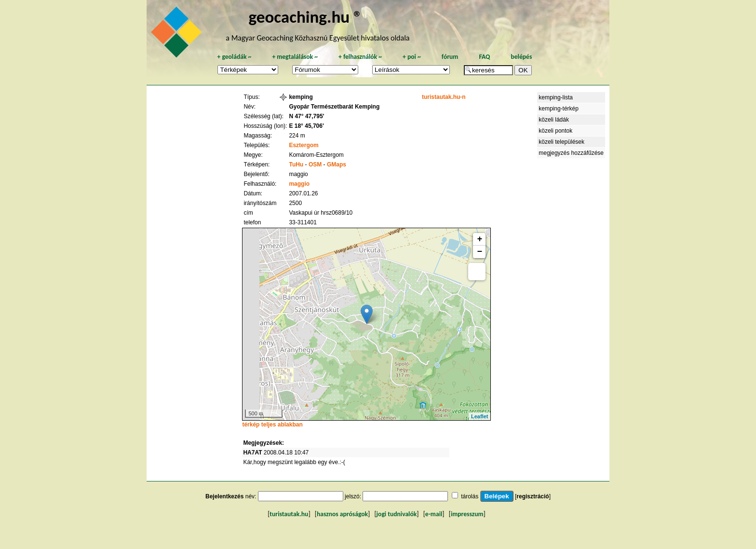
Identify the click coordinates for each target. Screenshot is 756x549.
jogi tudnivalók (397, 514)
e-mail (434, 514)
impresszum (467, 514)
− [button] (480, 252)
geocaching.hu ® (305, 17)
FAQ (484, 57)
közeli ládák (554, 120)
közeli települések (561, 142)
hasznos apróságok (342, 514)
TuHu (296, 165)
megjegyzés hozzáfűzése (571, 153)
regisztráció (533, 496)
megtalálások (295, 57)
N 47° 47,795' (306, 116)
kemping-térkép (559, 109)
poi (412, 57)
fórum (450, 57)
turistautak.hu (289, 514)
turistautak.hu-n (444, 97)
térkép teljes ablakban (272, 425)
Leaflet (479, 416)
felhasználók (360, 57)
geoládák (234, 57)
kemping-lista (556, 97)
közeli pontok (555, 131)
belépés (521, 57)
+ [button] (480, 239)
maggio (299, 184)
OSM (315, 165)
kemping (301, 97)
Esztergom (304, 145)
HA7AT (252, 453)
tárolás (470, 496)
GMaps (337, 165)
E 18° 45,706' (306, 126)
